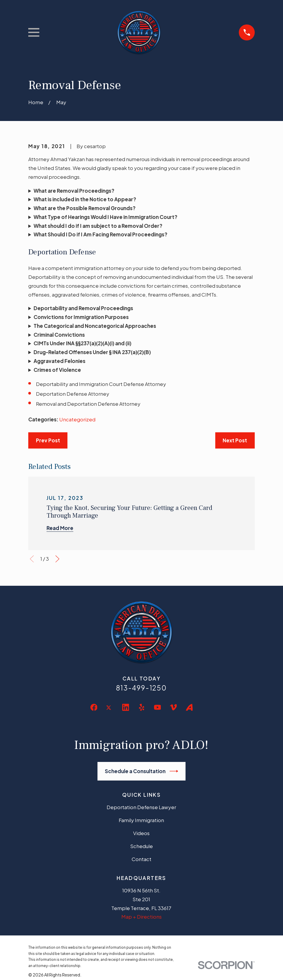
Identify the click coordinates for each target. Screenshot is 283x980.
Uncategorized (77, 419)
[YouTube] (158, 707)
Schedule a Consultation (141, 771)
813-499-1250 (141, 688)
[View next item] (57, 559)
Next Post (235, 440)
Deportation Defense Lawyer (141, 807)
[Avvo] (189, 707)
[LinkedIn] (126, 707)
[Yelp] (142, 707)
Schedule (141, 846)
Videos (141, 833)
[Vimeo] (173, 707)
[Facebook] (94, 707)
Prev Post (48, 440)
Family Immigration (141, 820)
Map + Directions (141, 917)
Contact (141, 859)
